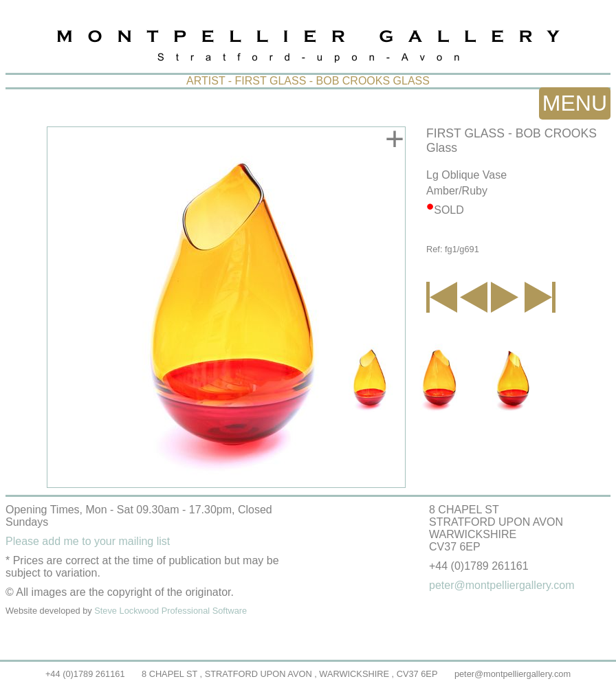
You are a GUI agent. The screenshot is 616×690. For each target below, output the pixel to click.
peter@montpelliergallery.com (513, 674)
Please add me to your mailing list (88, 541)
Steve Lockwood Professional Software (170, 611)
